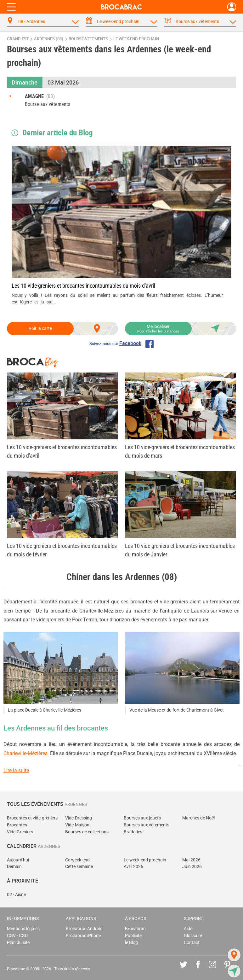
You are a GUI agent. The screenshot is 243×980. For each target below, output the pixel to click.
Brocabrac (135, 929)
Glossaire (193, 936)
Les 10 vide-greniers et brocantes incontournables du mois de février (62, 550)
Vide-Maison (77, 825)
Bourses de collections (87, 832)
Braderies (133, 832)
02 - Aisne (16, 895)
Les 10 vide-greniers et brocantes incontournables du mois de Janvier (180, 550)
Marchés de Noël (198, 818)
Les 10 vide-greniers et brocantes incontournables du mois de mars (180, 451)
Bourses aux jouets (142, 818)
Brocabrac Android (84, 929)
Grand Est (18, 39)
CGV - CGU (17, 936)
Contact (192, 943)
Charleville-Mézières (25, 753)
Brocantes (17, 825)
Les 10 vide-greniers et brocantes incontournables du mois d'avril (83, 286)
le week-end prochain (136, 39)
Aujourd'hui (18, 860)
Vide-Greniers (20, 832)
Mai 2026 (191, 860)
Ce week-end (77, 860)
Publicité (133, 936)
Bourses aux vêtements (147, 825)
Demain (14, 867)
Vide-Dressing (79, 818)
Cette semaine (79, 867)
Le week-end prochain (145, 860)
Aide (188, 929)
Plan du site (18, 943)
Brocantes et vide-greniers (32, 818)
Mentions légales (23, 929)
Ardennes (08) (49, 39)
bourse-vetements (88, 39)
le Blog (131, 943)
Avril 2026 (133, 867)
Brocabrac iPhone (83, 936)
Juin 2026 (192, 867)
